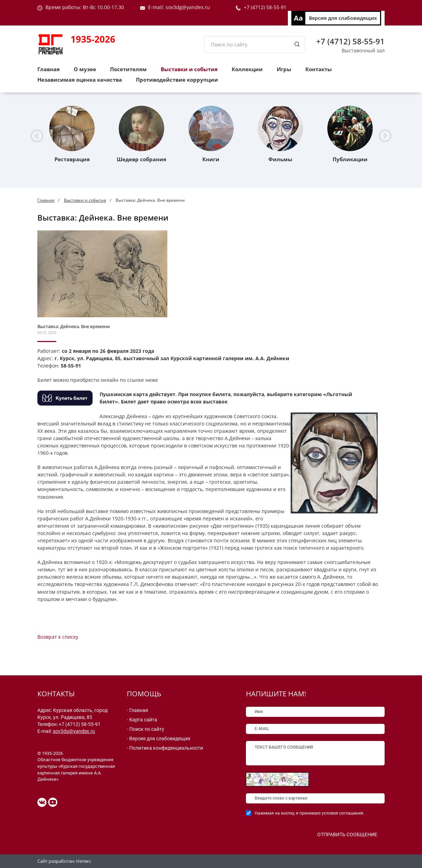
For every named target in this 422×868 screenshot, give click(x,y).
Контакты (319, 69)
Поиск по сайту (147, 729)
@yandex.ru (196, 7)
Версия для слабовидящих (343, 18)
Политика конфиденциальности (166, 748)
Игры (284, 69)
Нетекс (84, 861)
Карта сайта (143, 720)
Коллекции (247, 69)
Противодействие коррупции (177, 80)
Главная (49, 69)
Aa (298, 18)
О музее (85, 69)
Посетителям (128, 69)
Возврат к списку (58, 637)
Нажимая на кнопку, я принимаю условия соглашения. (310, 813)
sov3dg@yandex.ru (74, 731)
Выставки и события (189, 69)
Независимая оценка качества (80, 80)
